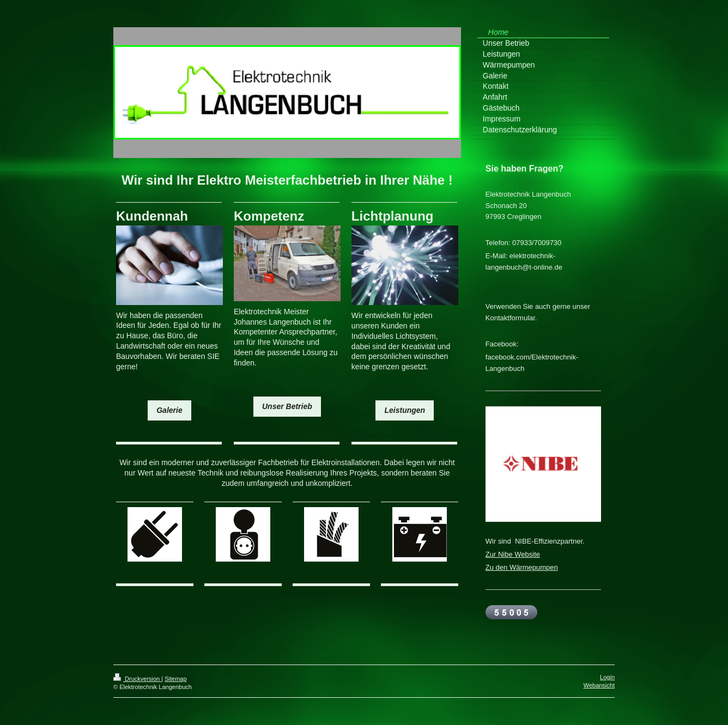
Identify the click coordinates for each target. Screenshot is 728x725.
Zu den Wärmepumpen (522, 567)
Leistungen (405, 410)
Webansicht (599, 685)
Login (607, 677)
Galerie (169, 410)
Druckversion (137, 679)
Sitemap (175, 679)
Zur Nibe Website (513, 554)
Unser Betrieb (287, 406)
